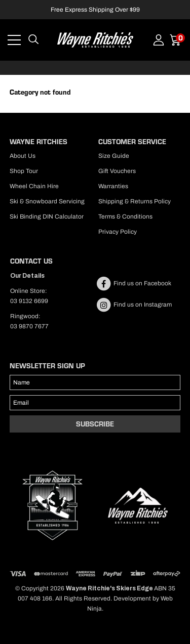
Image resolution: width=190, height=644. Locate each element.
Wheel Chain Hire (34, 186)
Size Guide (114, 156)
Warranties (113, 186)
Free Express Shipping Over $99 (95, 10)
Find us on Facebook (134, 283)
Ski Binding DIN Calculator (47, 217)
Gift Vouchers (117, 171)
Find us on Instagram (134, 305)
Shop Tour (24, 171)
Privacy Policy (118, 232)
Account (159, 40)
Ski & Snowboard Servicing (47, 201)
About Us (23, 156)
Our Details (27, 276)
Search (33, 40)
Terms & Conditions (125, 217)
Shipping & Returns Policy (135, 201)
